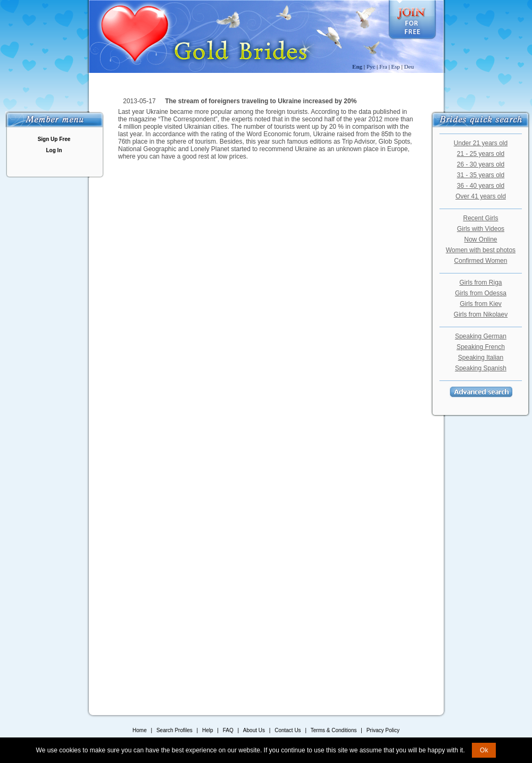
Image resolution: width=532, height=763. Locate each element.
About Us (254, 730)
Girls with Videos (481, 229)
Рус (371, 67)
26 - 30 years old (481, 164)
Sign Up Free (54, 139)
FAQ (228, 730)
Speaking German (481, 336)
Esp (396, 67)
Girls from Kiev (481, 304)
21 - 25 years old (481, 154)
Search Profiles (175, 730)
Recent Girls (480, 218)
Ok (484, 750)
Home (140, 730)
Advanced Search (481, 392)
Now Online (480, 239)
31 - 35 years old (481, 175)
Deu (409, 67)
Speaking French (481, 347)
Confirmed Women (481, 261)
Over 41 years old (481, 196)
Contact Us (288, 730)
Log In (54, 150)
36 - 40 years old (481, 186)
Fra (383, 67)
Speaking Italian (481, 358)
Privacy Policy (383, 730)
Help (208, 730)
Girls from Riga (480, 283)
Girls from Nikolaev (481, 314)
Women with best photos (481, 250)
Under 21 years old (481, 143)
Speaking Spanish (481, 368)
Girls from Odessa (481, 293)
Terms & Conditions (334, 730)
